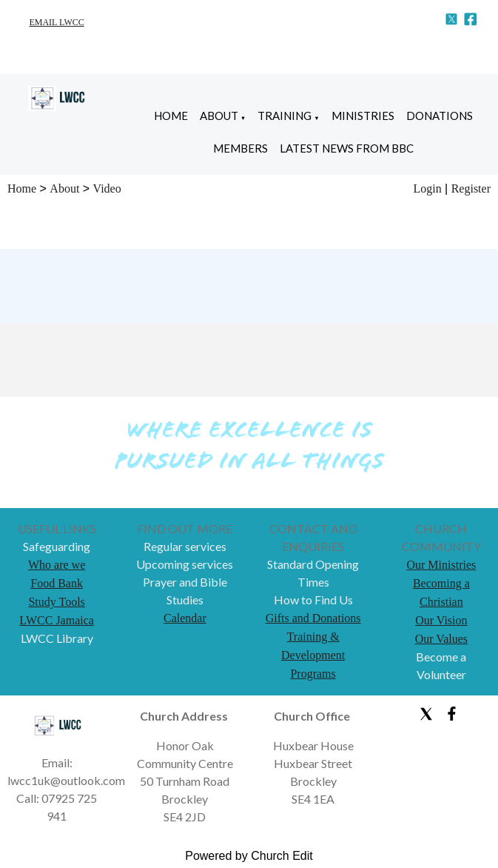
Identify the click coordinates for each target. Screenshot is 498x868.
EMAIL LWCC (56, 22)
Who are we (57, 565)
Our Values (441, 639)
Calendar (185, 618)
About (219, 116)
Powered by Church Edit (249, 856)
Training (285, 116)
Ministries (363, 116)
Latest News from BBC (347, 148)
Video (107, 188)
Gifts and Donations (313, 618)
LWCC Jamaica (57, 620)
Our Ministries (441, 565)
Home (171, 116)
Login (427, 188)
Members (240, 148)
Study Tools (56, 602)
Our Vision (441, 620)
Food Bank (57, 583)
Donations (440, 116)
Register (471, 188)
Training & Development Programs (313, 655)
